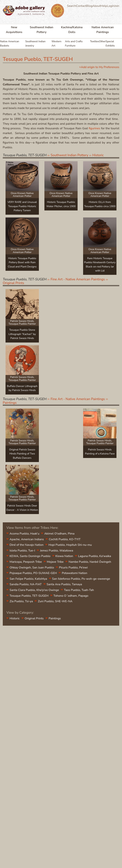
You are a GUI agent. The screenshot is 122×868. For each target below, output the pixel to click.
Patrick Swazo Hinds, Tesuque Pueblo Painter (22, 322)
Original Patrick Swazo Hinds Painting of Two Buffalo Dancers (22, 454)
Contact (81, 6)
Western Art (56, 43)
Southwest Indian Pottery (42, 30)
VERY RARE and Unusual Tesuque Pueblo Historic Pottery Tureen (22, 206)
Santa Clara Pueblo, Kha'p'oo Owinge (34, 590)
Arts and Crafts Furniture (74, 43)
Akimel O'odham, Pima (59, 534)
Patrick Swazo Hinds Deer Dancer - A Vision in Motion (22, 508)
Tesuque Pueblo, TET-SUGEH (29, 596)
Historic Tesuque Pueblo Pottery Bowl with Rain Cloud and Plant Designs (22, 262)
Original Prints (13, 283)
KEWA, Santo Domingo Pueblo (30, 556)
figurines (94, 128)
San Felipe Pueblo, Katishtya (28, 579)
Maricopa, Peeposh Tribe (26, 562)
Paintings (10, 403)
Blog (89, 6)
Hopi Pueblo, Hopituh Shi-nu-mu (70, 545)
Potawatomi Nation (74, 573)
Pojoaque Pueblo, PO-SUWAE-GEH (33, 573)
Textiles (94, 41)
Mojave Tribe (55, 562)
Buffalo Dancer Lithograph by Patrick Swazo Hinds (22, 388)
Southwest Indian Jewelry (35, 43)
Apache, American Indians (27, 539)
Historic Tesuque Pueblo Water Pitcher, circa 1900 (61, 204)
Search (72, 6)
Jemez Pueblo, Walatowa (57, 551)
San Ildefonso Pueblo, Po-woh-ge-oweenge (81, 579)
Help (104, 6)
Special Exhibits (110, 43)
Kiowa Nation (64, 556)
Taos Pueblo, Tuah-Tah (79, 590)
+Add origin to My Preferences (99, 67)
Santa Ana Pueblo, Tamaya (64, 584)
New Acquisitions (14, 30)
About (97, 6)
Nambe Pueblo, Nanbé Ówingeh (90, 562)
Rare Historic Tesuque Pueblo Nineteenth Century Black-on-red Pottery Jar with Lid (100, 264)
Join (117, 6)
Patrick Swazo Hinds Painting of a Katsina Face (100, 452)
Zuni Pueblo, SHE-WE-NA (55, 601)
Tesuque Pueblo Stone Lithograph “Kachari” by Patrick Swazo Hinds (22, 334)
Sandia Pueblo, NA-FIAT (26, 584)
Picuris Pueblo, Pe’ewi (73, 568)
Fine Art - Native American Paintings (78, 279)
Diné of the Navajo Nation (27, 545)
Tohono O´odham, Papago (71, 596)
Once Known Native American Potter (22, 195)
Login (111, 6)
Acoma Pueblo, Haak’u (24, 534)
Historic (98, 155)
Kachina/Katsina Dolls (72, 30)
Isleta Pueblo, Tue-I (22, 551)
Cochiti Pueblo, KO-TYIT (65, 539)
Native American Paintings (103, 30)
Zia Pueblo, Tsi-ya (21, 601)
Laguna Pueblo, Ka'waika (95, 556)
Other (102, 41)
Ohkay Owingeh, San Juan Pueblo (32, 568)
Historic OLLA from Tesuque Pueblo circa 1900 (100, 204)
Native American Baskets (10, 43)
